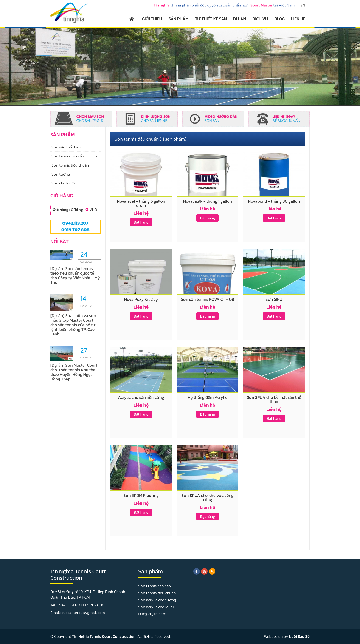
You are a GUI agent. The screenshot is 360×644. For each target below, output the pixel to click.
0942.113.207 (75, 223)
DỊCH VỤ (260, 19)
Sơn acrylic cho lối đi (156, 607)
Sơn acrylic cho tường (157, 600)
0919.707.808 (75, 230)
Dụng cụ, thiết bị (152, 614)
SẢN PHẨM (179, 19)
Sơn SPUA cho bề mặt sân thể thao (274, 399)
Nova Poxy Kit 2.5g (141, 299)
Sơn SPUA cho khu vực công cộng (207, 498)
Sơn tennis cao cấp (68, 156)
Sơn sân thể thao (66, 147)
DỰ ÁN (240, 19)
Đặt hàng (141, 222)
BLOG (280, 19)
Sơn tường (61, 174)
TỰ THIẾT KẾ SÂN (211, 19)
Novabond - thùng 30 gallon (274, 201)
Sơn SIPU (274, 299)
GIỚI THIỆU (152, 19)
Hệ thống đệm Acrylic (208, 397)
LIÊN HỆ (298, 19)
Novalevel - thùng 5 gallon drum (141, 203)
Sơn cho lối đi (63, 183)
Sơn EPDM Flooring (141, 495)
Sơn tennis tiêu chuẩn (70, 165)
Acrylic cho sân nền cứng (141, 397)
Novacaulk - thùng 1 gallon (208, 201)
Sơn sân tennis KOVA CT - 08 (208, 299)
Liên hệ (141, 213)
